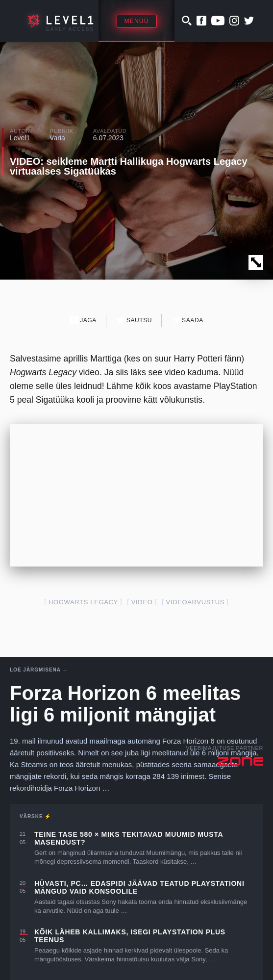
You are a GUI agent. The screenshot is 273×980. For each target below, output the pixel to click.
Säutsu (134, 320)
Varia (57, 138)
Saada (187, 320)
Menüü (137, 21)
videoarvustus (195, 602)
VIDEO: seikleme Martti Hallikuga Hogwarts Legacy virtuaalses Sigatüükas (129, 166)
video (142, 602)
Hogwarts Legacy (83, 602)
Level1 (20, 138)
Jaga (83, 320)
